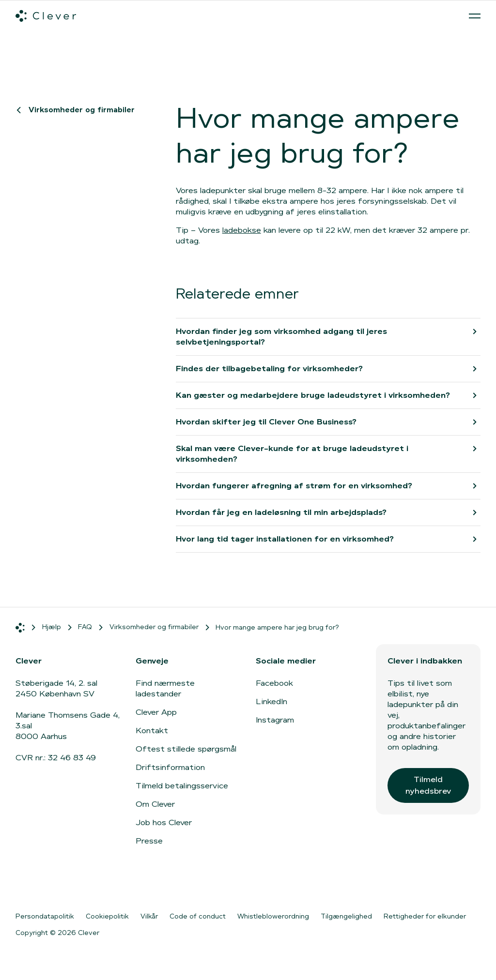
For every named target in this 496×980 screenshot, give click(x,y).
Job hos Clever (164, 822)
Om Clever (155, 804)
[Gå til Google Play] (122, 885)
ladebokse (242, 230)
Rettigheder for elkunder (425, 916)
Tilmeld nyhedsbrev (428, 785)
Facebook (274, 683)
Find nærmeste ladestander (165, 688)
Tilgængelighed (346, 916)
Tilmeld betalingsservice (182, 786)
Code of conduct (198, 916)
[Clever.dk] (46, 16)
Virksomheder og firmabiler (77, 110)
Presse (149, 841)
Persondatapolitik (45, 916)
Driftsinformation (170, 767)
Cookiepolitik (107, 916)
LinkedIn (271, 701)
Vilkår (149, 916)
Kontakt (152, 731)
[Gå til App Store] (45, 885)
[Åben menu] (475, 16)
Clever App (156, 712)
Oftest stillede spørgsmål (186, 749)
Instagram (275, 720)
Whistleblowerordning (273, 916)
